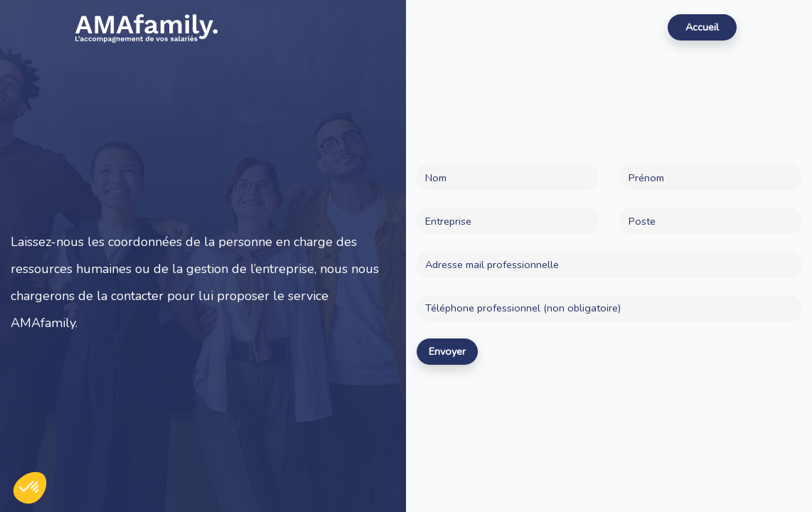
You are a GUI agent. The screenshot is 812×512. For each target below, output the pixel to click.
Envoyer (447, 351)
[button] (30, 488)
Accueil (702, 27)
